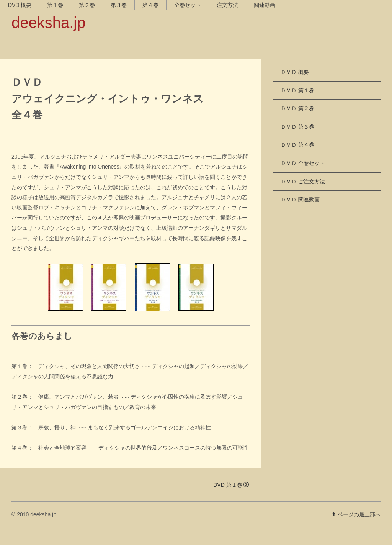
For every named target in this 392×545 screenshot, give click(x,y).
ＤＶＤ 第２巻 (297, 122)
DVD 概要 (31, 54)
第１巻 (67, 54)
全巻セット (199, 54)
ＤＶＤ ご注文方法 (303, 195)
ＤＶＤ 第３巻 (297, 140)
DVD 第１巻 (231, 498)
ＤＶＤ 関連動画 (300, 213)
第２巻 (98, 54)
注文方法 (239, 54)
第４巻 (162, 54)
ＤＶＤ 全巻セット (303, 177)
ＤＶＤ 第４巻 (297, 159)
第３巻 (130, 54)
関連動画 (276, 54)
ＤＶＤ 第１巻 (297, 104)
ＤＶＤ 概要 (295, 86)
